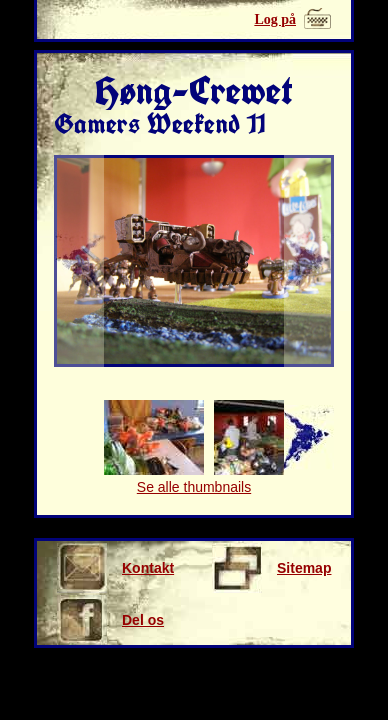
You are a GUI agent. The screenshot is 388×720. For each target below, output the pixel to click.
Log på (275, 19)
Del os (110, 620)
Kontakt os (115, 568)
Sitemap (271, 568)
